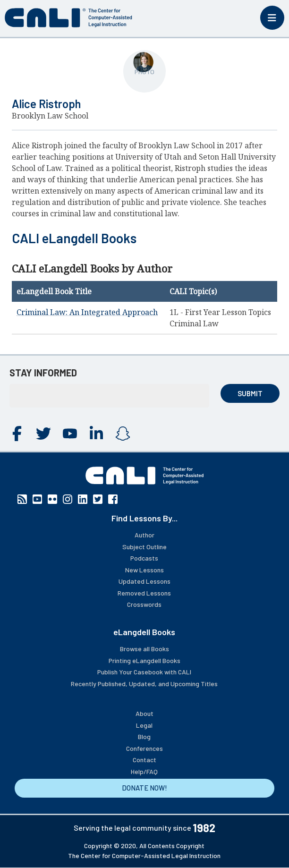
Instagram (123, 434)
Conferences (144, 748)
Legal (144, 725)
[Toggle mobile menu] (272, 18)
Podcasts (144, 558)
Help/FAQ (144, 771)
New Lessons (144, 570)
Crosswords (144, 604)
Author (144, 535)
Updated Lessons (144, 581)
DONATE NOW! (144, 788)
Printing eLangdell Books (144, 660)
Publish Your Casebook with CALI (144, 672)
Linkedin (96, 434)
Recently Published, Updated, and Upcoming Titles (144, 684)
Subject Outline (144, 547)
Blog (144, 736)
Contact (144, 760)
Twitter (43, 434)
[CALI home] (68, 18)
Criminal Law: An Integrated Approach (87, 312)
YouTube (70, 434)
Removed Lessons (144, 593)
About (144, 713)
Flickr (52, 499)
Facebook (17, 434)
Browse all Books (144, 649)
